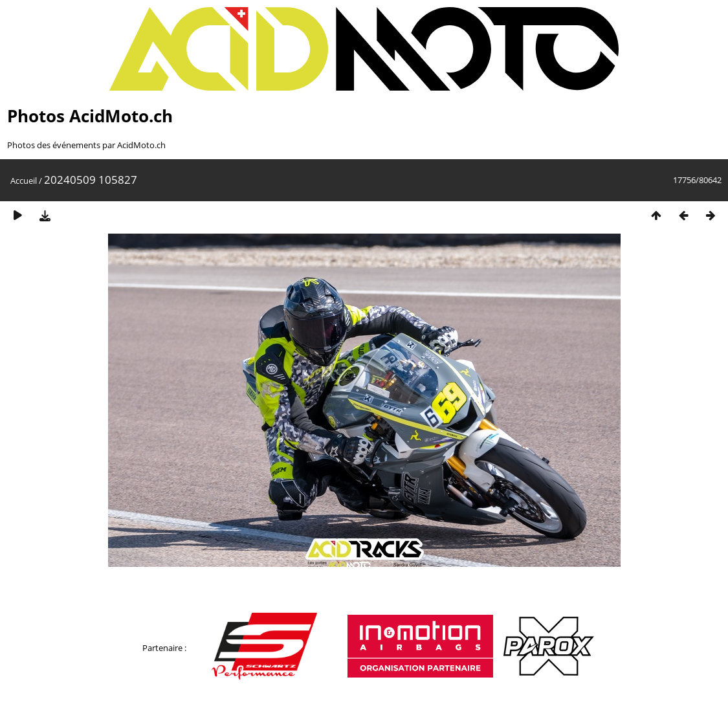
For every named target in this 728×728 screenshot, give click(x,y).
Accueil (24, 181)
